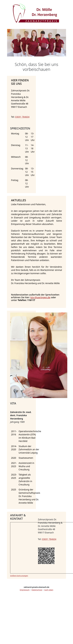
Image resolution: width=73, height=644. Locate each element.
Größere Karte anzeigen (19, 576)
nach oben (49, 590)
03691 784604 (22, 117)
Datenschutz (37, 590)
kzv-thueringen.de (40, 297)
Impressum (25, 590)
